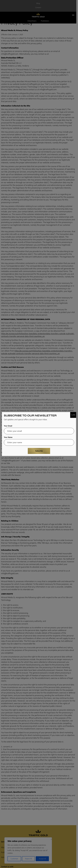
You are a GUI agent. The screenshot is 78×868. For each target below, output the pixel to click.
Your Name (8, 437)
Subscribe (39, 451)
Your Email (8, 426)
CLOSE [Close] (73, 415)
